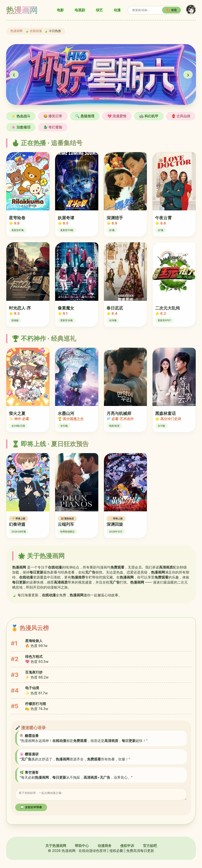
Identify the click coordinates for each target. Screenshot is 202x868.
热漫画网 (16, 31)
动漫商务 (105, 847)
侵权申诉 (127, 847)
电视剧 (80, 10)
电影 (60, 10)
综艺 (99, 10)
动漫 (117, 10)
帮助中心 (82, 847)
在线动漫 (36, 31)
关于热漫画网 (56, 847)
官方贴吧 (150, 847)
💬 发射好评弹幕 (31, 809)
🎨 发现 (172, 10)
